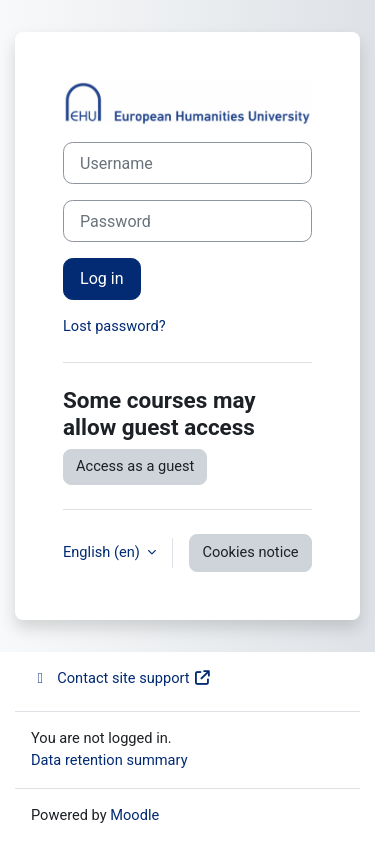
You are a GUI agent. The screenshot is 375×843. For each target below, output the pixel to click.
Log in (102, 278)
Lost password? (114, 326)
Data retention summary (109, 760)
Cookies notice (250, 552)
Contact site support (121, 678)
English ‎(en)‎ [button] (103, 552)
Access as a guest (135, 466)
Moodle (134, 815)
